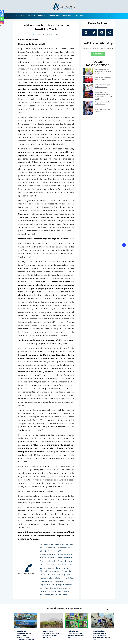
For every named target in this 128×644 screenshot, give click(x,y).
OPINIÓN (42, 16)
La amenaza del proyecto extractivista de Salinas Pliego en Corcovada (51, 634)
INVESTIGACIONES (54, 16)
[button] (110, 16)
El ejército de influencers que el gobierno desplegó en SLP (76, 634)
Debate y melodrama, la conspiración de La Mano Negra (103, 72)
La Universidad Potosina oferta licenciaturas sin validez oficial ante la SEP (102, 635)
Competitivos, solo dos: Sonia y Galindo (103, 103)
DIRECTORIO (80, 16)
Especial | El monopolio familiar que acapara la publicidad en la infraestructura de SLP (25, 635)
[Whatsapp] (2, 19)
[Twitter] (2, 15)
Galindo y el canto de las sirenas (103, 111)
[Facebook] (2, 12)
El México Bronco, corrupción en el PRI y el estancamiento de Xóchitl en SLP (104, 96)
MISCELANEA (68, 16)
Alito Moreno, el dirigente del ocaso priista (103, 79)
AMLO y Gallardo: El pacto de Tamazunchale (103, 86)
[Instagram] (2, 22)
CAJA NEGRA (31, 16)
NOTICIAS (20, 16)
